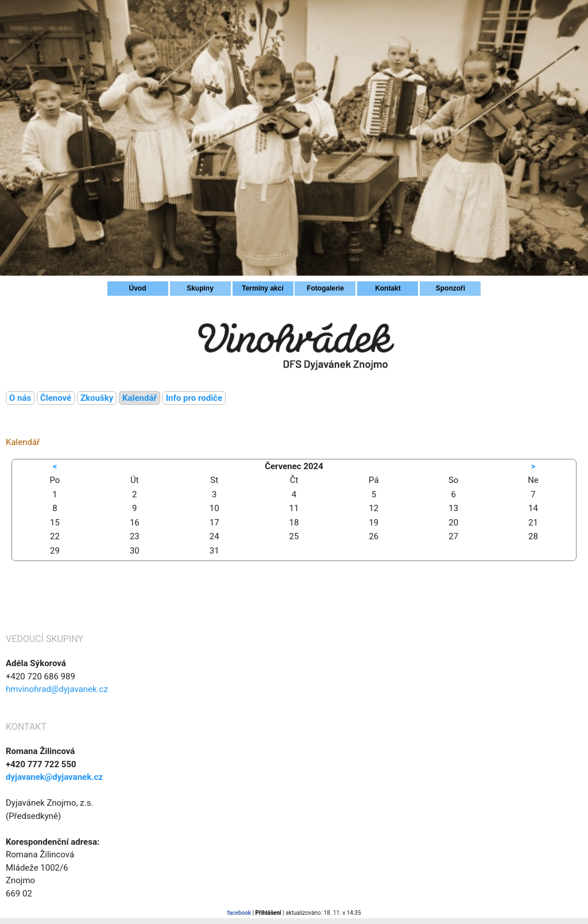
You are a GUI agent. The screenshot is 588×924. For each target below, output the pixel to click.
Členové (56, 398)
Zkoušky (97, 398)
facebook (239, 913)
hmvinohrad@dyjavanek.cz (57, 689)
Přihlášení (268, 913)
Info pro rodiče (194, 398)
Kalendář (140, 398)
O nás (20, 398)
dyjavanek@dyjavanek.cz (54, 777)
